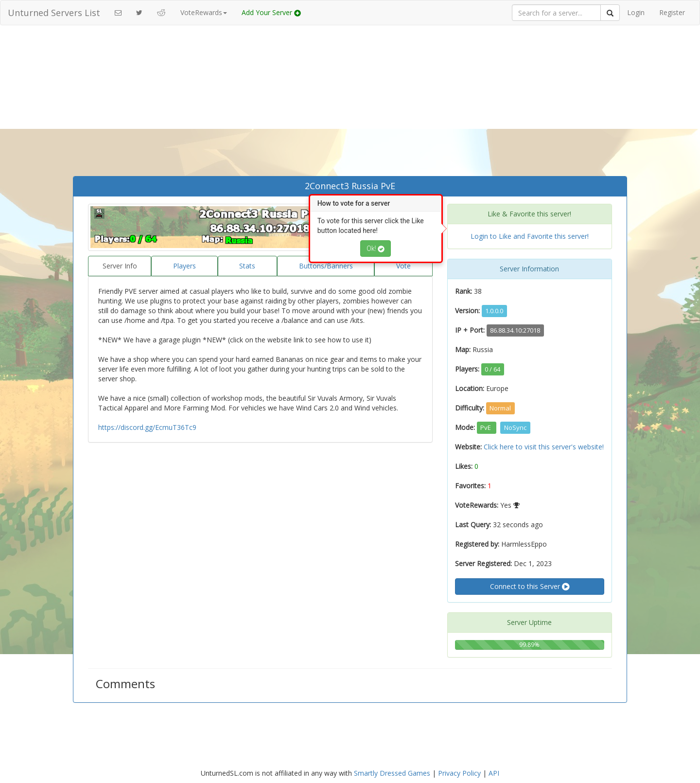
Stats (247, 266)
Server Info (120, 266)
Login (636, 12)
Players (184, 266)
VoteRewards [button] (204, 12)
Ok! (376, 249)
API (494, 773)
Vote (403, 266)
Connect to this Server (530, 587)
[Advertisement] (350, 103)
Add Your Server (271, 12)
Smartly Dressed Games (392, 773)
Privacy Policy (459, 773)
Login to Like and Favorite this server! (530, 236)
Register (672, 12)
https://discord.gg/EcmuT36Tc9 (147, 427)
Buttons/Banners (326, 266)
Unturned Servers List (54, 13)
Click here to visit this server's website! (544, 447)
